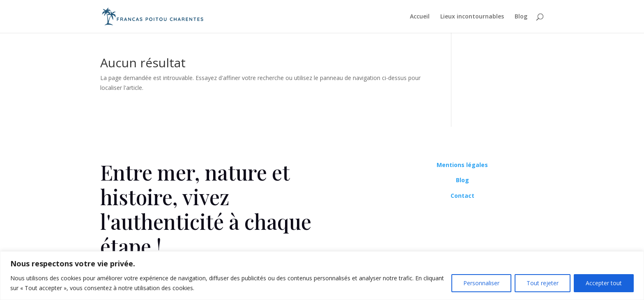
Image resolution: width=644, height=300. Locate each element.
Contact (462, 196)
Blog (521, 17)
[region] (322, 276)
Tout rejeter (543, 283)
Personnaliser (481, 283)
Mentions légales (462, 165)
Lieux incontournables (472, 17)
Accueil (420, 17)
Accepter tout (604, 283)
